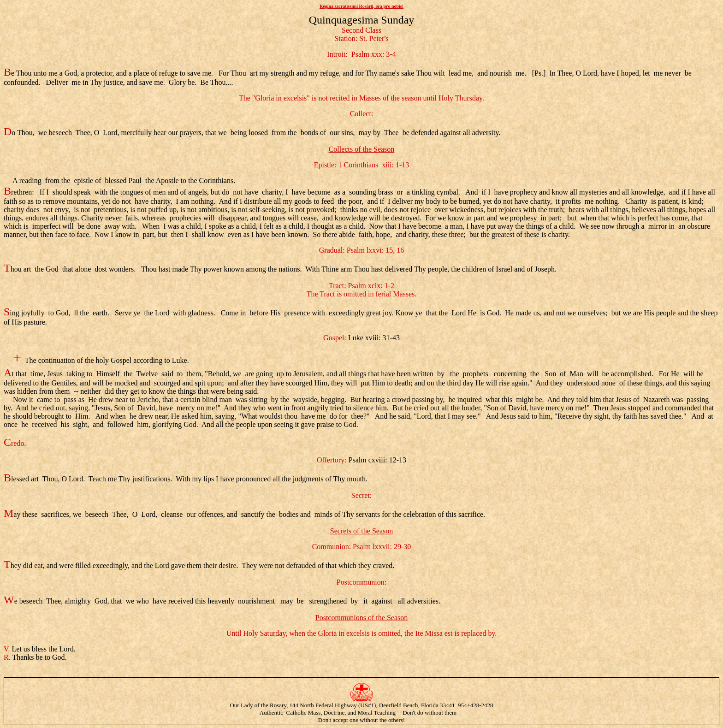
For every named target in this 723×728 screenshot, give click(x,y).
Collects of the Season (362, 149)
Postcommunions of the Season (361, 618)
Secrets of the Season (361, 531)
